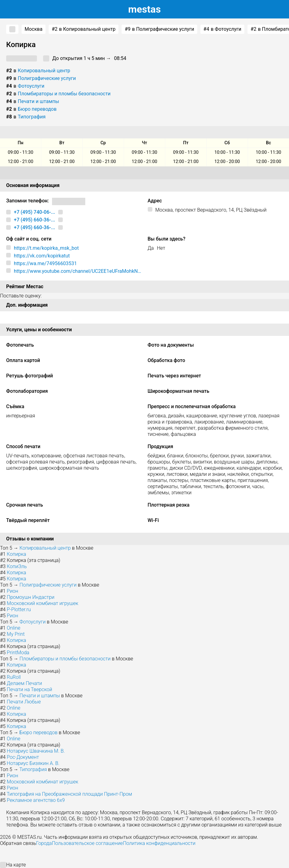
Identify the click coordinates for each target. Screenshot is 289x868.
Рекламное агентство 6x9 (36, 800)
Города (44, 843)
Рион (12, 591)
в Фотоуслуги (222, 29)
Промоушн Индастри (31, 597)
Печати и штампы (38, 101)
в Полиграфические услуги (159, 29)
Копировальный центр (44, 71)
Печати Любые (24, 702)
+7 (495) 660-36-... (34, 220)
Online (14, 628)
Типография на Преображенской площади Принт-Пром (69, 794)
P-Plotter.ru (19, 609)
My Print (16, 634)
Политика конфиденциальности (159, 843)
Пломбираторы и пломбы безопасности (64, 94)
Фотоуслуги (31, 86)
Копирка (16, 554)
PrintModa (18, 653)
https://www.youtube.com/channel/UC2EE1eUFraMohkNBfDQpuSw (77, 271)
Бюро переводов (37, 109)
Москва (34, 29)
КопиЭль (17, 566)
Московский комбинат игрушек (42, 603)
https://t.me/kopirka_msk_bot (46, 248)
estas (145, 9)
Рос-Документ (23, 757)
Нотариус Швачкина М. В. (36, 751)
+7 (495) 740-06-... (34, 212)
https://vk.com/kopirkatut (42, 256)
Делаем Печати (24, 683)
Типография (32, 117)
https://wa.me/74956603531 (45, 263)
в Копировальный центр (84, 29)
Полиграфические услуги (47, 78)
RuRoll (14, 677)
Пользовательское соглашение (87, 843)
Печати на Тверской (29, 689)
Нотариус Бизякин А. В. (33, 763)
